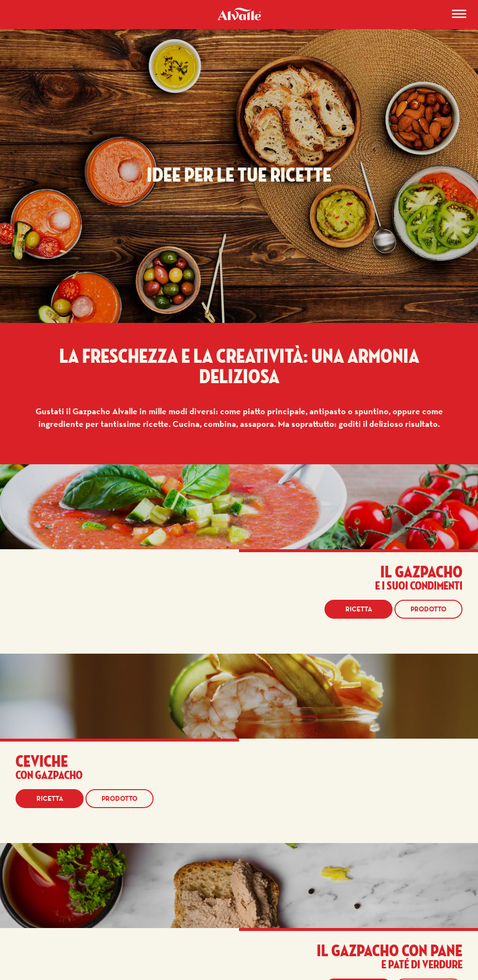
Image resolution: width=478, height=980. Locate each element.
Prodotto (428, 609)
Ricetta (359, 609)
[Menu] (459, 16)
